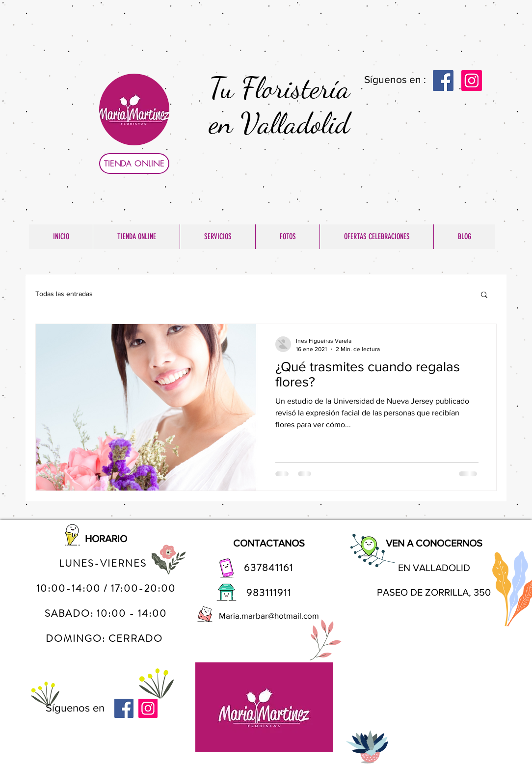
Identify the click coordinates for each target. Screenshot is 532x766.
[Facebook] (443, 81)
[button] (484, 295)
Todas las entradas (64, 294)
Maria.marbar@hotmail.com (269, 616)
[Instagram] (472, 81)
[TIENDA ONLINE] (134, 164)
